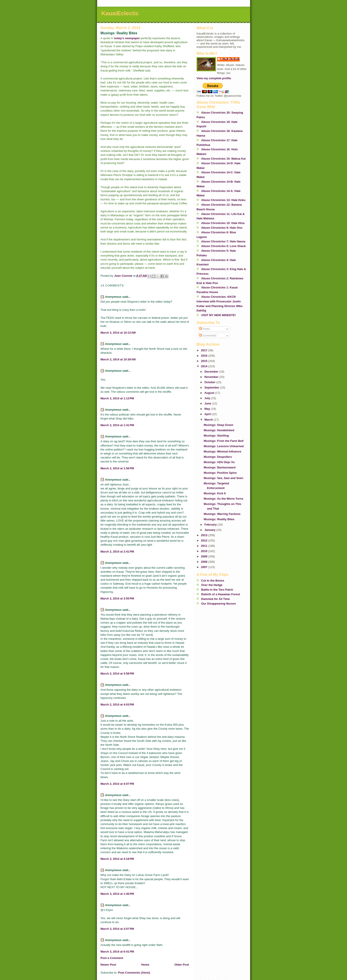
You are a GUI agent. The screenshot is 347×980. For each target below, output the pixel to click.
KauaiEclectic (120, 13)
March (209, 420)
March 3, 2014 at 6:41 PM (117, 952)
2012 (205, 540)
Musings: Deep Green (218, 425)
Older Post (182, 965)
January (210, 530)
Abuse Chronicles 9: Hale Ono (222, 228)
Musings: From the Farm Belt (224, 441)
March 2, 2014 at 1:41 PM (117, 425)
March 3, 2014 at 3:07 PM (117, 929)
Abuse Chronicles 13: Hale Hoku (223, 200)
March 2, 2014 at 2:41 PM (117, 552)
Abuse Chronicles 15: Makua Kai (223, 159)
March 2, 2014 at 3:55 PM (117, 598)
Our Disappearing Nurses (219, 604)
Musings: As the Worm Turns (223, 499)
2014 (205, 366)
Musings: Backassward (220, 467)
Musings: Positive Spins (220, 473)
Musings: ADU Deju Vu (219, 462)
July (208, 398)
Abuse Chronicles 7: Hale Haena (223, 241)
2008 (205, 562)
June (208, 403)
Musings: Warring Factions (222, 514)
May (208, 409)
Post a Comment (112, 958)
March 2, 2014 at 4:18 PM (117, 859)
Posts (204, 329)
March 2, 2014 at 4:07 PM (117, 784)
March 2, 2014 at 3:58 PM (117, 674)
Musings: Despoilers (218, 457)
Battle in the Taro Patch (217, 590)
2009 (205, 556)
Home (145, 965)
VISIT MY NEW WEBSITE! (219, 315)
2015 (205, 361)
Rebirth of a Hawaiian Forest (221, 594)
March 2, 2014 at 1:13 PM (117, 398)
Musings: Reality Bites (219, 519)
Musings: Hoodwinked (219, 430)
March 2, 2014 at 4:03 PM (117, 705)
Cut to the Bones (213, 581)
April (208, 414)
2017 (205, 350)
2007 (205, 567)
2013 (205, 535)
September (212, 388)
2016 (205, 356)
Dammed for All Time (215, 599)
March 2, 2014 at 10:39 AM (118, 359)
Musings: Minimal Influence (222, 451)
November (212, 377)
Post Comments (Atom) (134, 973)
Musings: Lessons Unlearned (224, 446)
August (210, 393)
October (210, 382)
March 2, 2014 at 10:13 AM (118, 333)
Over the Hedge (212, 585)
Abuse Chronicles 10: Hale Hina (223, 223)
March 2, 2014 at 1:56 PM (117, 468)
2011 (205, 546)
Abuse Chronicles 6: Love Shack (224, 246)
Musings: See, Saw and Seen (223, 478)
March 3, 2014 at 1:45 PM (117, 894)
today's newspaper (127, 38)
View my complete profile (214, 78)
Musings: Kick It (215, 493)
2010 (205, 551)
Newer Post (108, 965)
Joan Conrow (231, 59)
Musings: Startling (216, 436)
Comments (208, 335)
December (212, 372)
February (211, 525)
